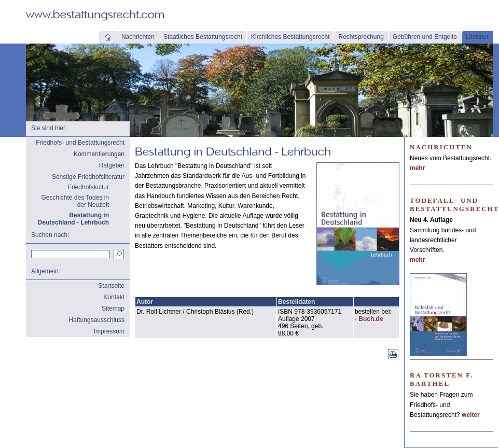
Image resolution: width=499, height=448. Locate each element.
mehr (417, 168)
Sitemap (113, 309)
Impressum (109, 331)
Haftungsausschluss (97, 320)
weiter (471, 415)
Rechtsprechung (361, 37)
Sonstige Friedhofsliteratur (88, 177)
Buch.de (371, 319)
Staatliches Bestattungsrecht (203, 37)
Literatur (477, 37)
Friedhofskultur (88, 187)
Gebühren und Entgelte (425, 37)
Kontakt (114, 297)
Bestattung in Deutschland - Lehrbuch (73, 219)
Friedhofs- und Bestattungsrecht (80, 143)
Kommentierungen (99, 154)
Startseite (111, 286)
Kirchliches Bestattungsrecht (290, 37)
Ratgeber (112, 165)
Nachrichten (138, 37)
